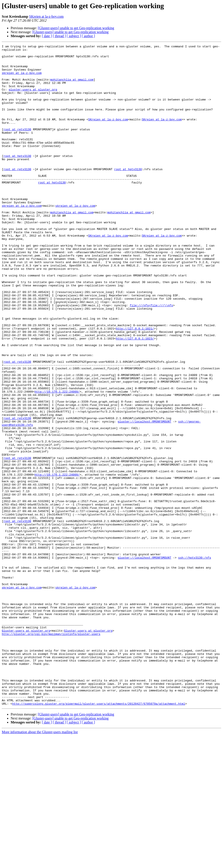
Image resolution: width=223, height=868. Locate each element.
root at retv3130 (17, 147)
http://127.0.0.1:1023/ (135, 397)
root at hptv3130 (17, 178)
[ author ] (88, 36)
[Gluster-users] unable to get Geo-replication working (76, 28)
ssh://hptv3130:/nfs (195, 660)
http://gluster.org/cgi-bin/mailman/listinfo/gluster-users (51, 752)
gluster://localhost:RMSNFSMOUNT (145, 497)
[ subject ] (74, 36)
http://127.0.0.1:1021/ (135, 386)
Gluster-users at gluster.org (26, 748)
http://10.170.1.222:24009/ (57, 461)
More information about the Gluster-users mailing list (40, 864)
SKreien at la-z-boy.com (46, 16)
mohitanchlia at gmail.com (72, 87)
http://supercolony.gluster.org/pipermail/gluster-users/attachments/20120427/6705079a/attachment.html (99, 836)
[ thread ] (59, 36)
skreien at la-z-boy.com (22, 79)
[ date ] (47, 36)
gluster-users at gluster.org (33, 99)
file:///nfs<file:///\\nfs (151, 358)
